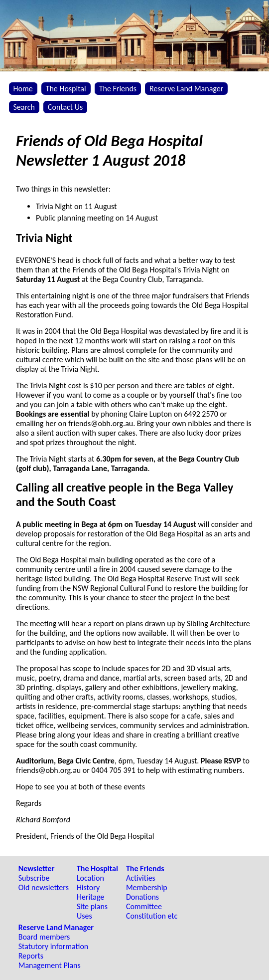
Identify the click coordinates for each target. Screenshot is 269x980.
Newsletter (37, 868)
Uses (84, 916)
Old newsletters (44, 887)
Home (23, 89)
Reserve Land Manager (186, 89)
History (88, 887)
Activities (141, 878)
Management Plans (50, 965)
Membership (147, 887)
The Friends (118, 89)
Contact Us (65, 107)
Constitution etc (152, 916)
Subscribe (34, 878)
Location (90, 878)
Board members (44, 937)
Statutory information (54, 946)
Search (24, 107)
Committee (144, 906)
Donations (142, 897)
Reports (31, 956)
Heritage (90, 897)
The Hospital (66, 89)
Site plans (92, 906)
